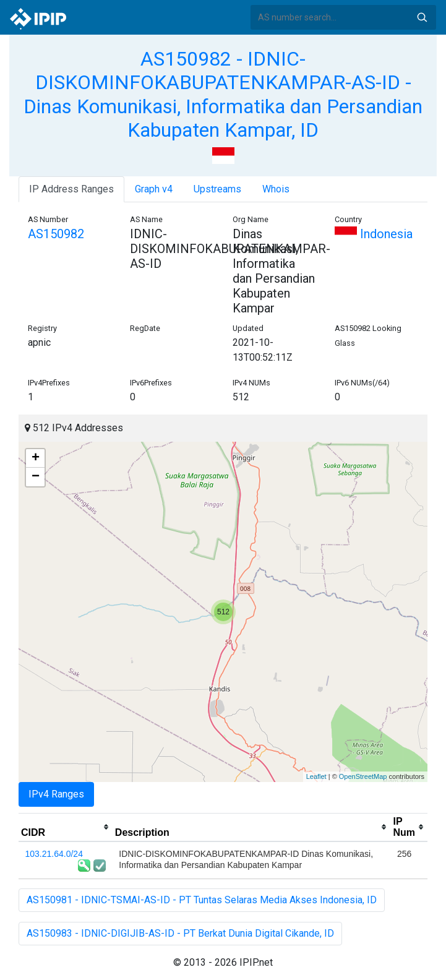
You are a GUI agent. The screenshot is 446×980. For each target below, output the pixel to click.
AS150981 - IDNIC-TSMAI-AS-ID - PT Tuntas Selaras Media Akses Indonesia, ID (202, 900)
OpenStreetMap (363, 776)
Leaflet (316, 776)
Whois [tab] (276, 189)
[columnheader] (66, 827)
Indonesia (374, 234)
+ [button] (36, 458)
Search (422, 17)
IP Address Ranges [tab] (71, 189)
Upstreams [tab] (217, 189)
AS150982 (56, 234)
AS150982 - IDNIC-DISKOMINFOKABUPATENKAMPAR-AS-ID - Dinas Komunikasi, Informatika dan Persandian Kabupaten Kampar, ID (223, 94)
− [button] (36, 477)
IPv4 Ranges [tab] (56, 794)
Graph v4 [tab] (154, 189)
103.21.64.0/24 (54, 854)
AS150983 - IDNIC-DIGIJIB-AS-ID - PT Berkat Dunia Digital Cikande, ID (180, 933)
